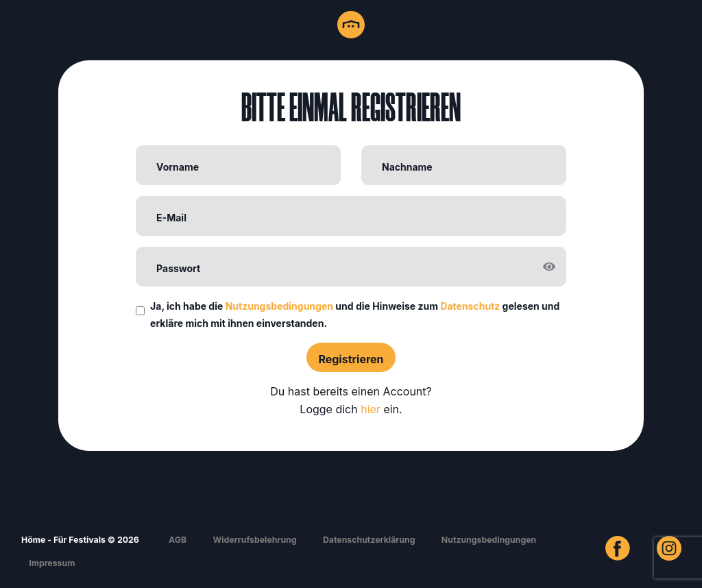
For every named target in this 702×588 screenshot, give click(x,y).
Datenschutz (470, 306)
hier (371, 409)
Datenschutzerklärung (369, 540)
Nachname (407, 167)
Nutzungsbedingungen (279, 306)
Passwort (178, 268)
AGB (178, 540)
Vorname (178, 167)
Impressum (52, 563)
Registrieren (351, 359)
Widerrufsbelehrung (254, 540)
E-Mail (171, 218)
